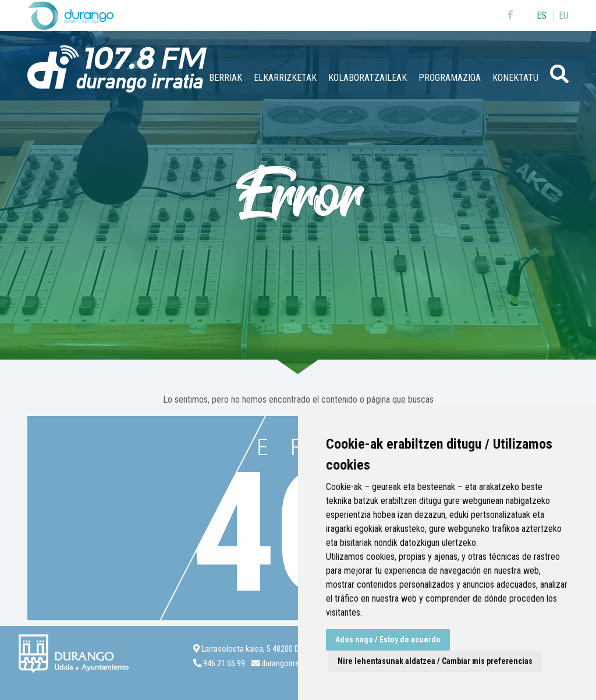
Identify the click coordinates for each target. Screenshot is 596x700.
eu (564, 15)
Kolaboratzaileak (368, 78)
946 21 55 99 (224, 664)
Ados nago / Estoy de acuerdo (388, 639)
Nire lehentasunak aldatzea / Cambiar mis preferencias (435, 661)
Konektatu (515, 78)
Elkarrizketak (285, 78)
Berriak (226, 78)
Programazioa (450, 78)
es (542, 15)
